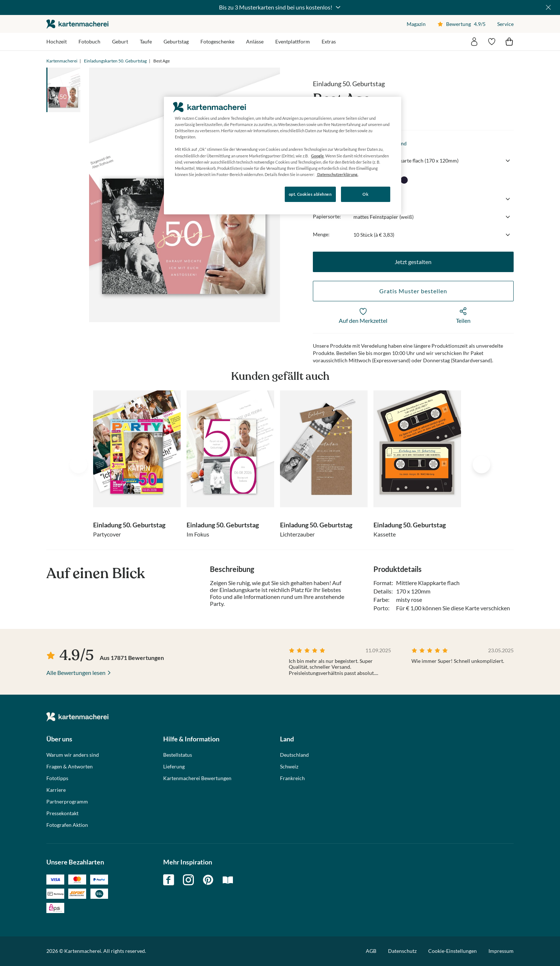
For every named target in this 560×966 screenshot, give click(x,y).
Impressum (501, 951)
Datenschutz (402, 951)
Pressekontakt (62, 813)
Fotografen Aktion (67, 825)
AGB (371, 951)
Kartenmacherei (62, 61)
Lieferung (174, 767)
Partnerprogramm (67, 802)
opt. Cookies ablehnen (310, 194)
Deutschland (294, 755)
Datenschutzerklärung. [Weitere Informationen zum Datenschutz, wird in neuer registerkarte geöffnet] (337, 174)
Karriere (56, 790)
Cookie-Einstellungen (452, 951)
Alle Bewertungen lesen (76, 673)
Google (317, 156)
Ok (365, 194)
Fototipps (57, 778)
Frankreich (292, 778)
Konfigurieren (189, 194)
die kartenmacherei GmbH (77, 24)
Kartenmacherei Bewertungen (197, 778)
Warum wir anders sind (73, 755)
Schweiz (289, 767)
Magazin (416, 24)
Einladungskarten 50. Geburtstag (115, 61)
